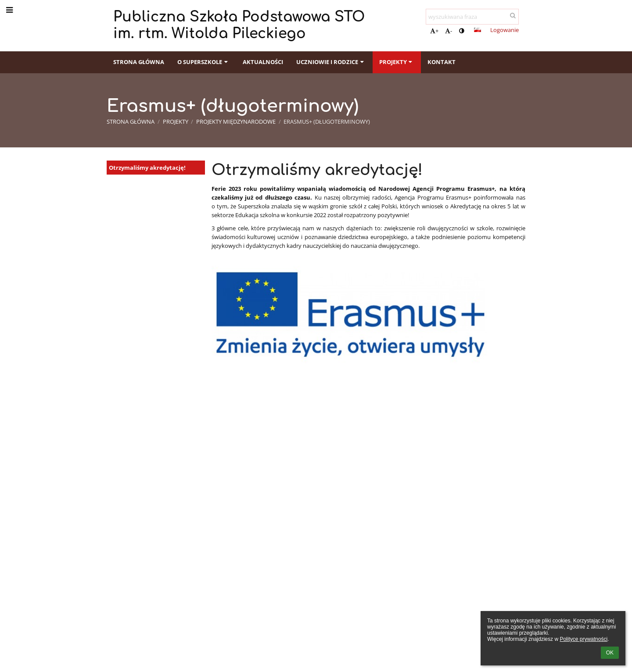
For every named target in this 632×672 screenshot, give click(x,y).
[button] (478, 30)
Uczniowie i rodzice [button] (331, 62)
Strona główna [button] (139, 62)
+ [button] (434, 31)
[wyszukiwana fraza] (472, 17)
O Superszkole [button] (203, 62)
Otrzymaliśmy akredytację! (147, 168)
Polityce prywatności (584, 639)
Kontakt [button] (442, 62)
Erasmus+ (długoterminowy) (327, 122)
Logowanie (505, 30)
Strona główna (131, 122)
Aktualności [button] (263, 62)
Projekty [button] (397, 62)
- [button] (449, 31)
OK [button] (610, 653)
